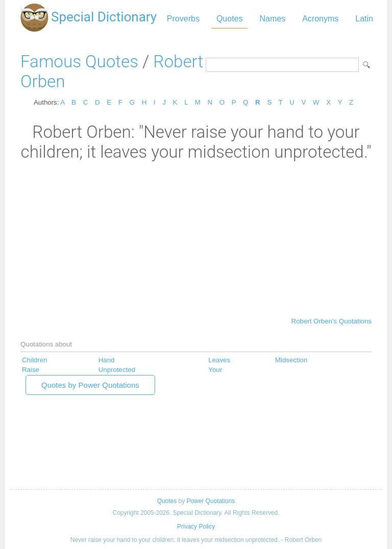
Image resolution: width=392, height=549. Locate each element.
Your (215, 370)
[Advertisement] (196, 238)
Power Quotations (211, 501)
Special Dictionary (104, 17)
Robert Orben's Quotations (332, 321)
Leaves (219, 360)
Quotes (230, 19)
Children (34, 360)
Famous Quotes (79, 61)
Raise (31, 370)
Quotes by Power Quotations (90, 385)
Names (272, 19)
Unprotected (117, 370)
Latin (364, 19)
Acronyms (320, 19)
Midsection (291, 360)
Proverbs (183, 19)
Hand (107, 360)
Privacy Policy (196, 527)
